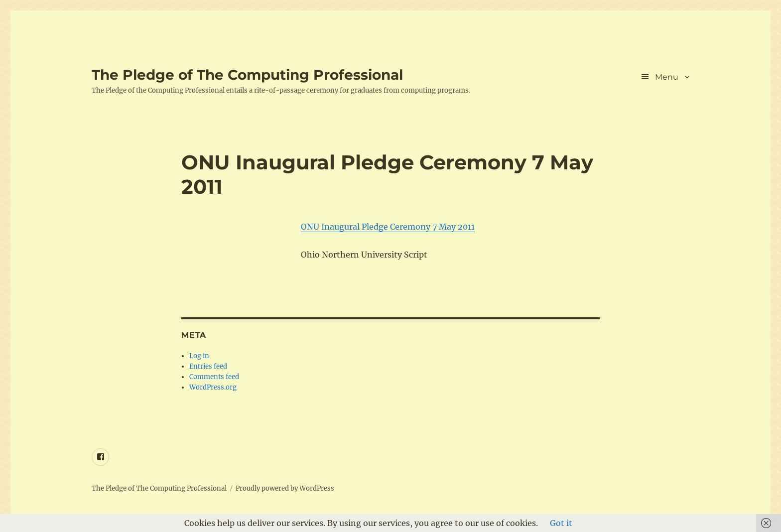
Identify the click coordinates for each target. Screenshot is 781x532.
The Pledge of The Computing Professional (247, 75)
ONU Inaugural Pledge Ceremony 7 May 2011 (388, 227)
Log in (199, 356)
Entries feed (208, 366)
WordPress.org (213, 387)
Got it (561, 523)
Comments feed (214, 377)
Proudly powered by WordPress (285, 488)
